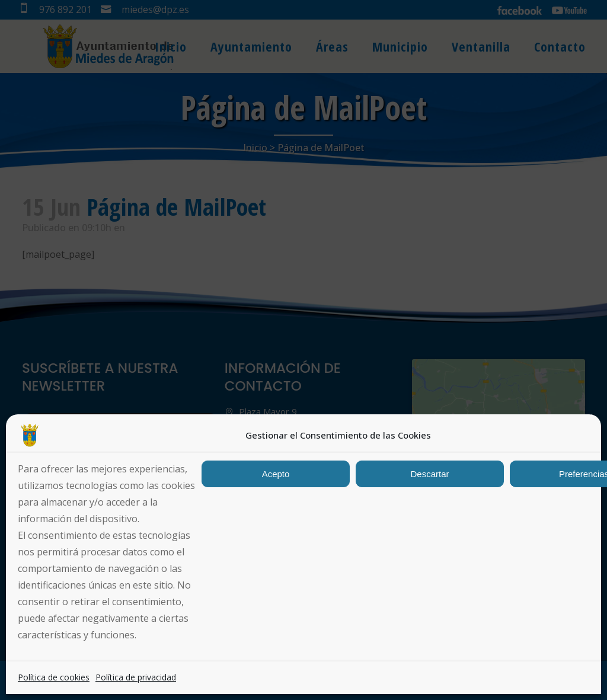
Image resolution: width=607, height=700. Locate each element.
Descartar (429, 474)
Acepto (276, 474)
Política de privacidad (136, 677)
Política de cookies (54, 677)
